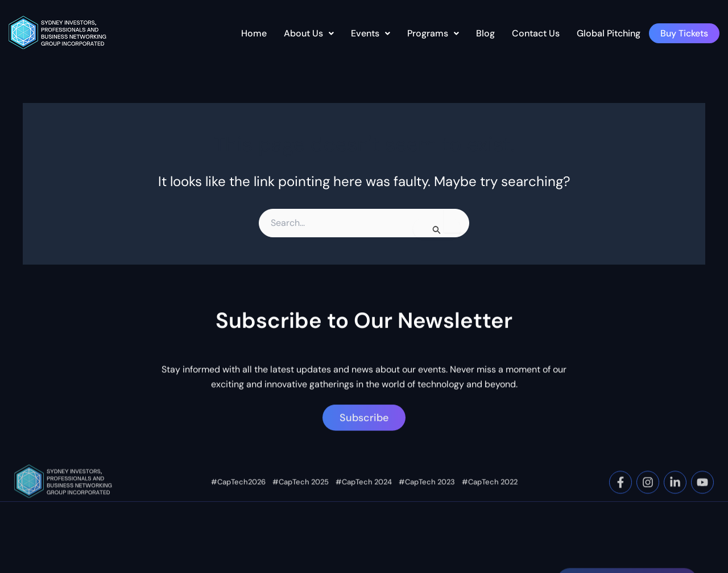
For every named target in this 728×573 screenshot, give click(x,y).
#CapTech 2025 (301, 504)
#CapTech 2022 (490, 504)
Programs (433, 33)
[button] (309, 34)
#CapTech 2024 (364, 504)
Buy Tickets (684, 33)
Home (254, 33)
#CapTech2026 (238, 504)
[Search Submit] (437, 229)
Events (371, 33)
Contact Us (536, 33)
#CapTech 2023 (427, 504)
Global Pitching (609, 33)
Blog (485, 33)
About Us (309, 33)
